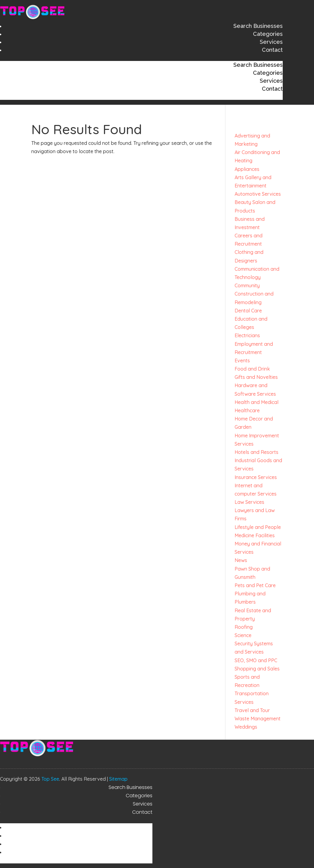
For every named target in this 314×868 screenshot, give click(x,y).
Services (271, 42)
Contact (272, 50)
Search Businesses (258, 26)
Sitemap (118, 779)
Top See (50, 779)
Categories (268, 34)
